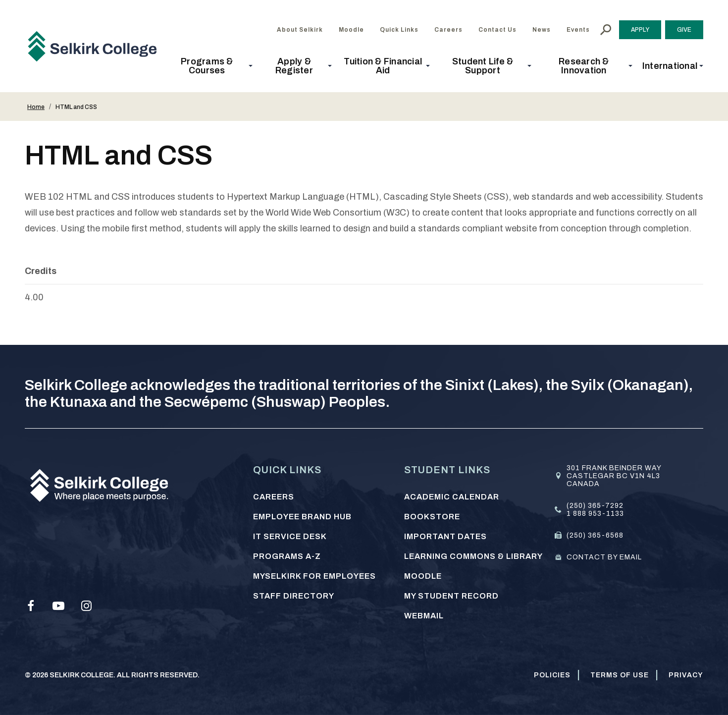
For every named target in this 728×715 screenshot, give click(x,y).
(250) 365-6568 (595, 535)
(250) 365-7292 (595, 506)
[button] (210, 66)
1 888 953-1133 (595, 514)
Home (36, 107)
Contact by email (604, 557)
